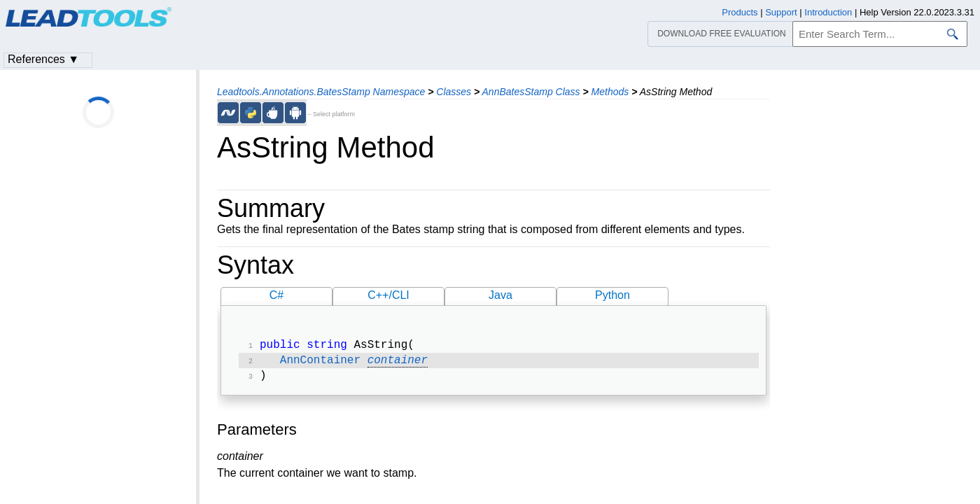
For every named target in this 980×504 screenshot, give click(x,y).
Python (612, 295)
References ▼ (43, 59)
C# (276, 295)
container (398, 363)
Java (500, 295)
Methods (610, 92)
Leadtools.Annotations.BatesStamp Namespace (321, 92)
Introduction (828, 12)
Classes (454, 92)
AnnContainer (320, 363)
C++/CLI (388, 295)
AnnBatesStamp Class (531, 92)
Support (781, 12)
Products (740, 12)
